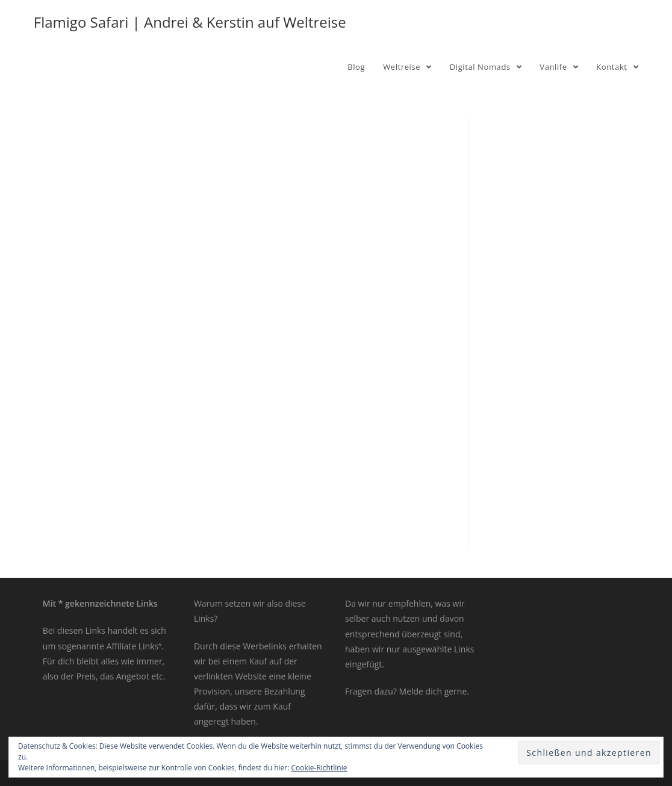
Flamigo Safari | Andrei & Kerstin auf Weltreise (190, 22)
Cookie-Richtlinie (319, 768)
